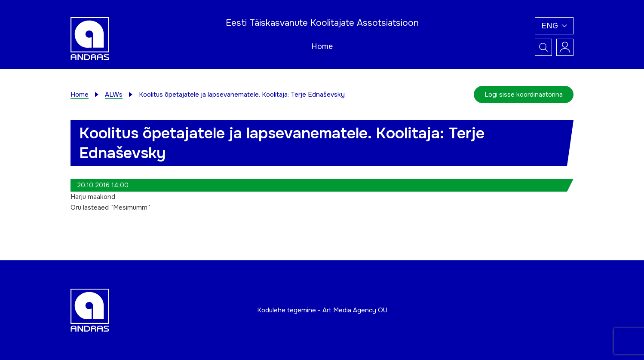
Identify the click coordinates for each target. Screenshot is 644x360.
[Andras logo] (90, 38)
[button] (554, 26)
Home (322, 46)
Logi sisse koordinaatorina (524, 95)
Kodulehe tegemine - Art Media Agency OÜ (322, 310)
